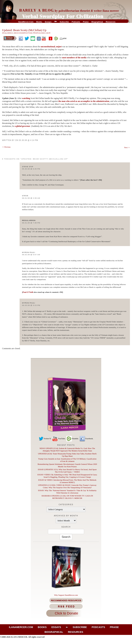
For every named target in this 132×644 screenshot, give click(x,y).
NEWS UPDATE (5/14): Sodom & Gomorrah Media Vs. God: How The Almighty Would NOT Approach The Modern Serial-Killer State (67, 449)
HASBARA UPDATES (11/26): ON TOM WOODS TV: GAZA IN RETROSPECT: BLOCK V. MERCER (67, 497)
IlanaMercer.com (26, 22)
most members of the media (74, 58)
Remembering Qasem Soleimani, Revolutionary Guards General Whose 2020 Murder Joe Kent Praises (67, 465)
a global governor (22, 126)
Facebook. (86, 438)
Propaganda (39, 33)
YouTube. (59, 438)
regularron (29, 220)
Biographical (97, 22)
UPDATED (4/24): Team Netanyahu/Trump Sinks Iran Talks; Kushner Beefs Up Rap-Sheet (67, 455)
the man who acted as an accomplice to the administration (84, 101)
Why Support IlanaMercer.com (66, 595)
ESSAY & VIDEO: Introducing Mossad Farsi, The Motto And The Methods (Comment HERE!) (67, 481)
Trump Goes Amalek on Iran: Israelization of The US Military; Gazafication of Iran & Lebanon (67, 460)
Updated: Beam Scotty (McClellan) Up (24, 30)
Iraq (4, 33)
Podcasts (76, 22)
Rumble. (72, 438)
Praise (86, 22)
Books (39, 22)
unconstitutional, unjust (51, 47)
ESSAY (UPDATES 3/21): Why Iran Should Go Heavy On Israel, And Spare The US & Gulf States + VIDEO (67, 471)
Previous (6, 147)
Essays (48, 22)
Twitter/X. (45, 438)
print (63, 38)
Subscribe (64, 22)
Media (10, 33)
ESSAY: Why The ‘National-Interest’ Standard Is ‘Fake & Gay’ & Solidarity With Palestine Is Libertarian (67, 492)
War (48, 33)
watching (26, 98)
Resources (111, 22)
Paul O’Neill (28, 292)
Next (127, 148)
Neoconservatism (23, 33)
